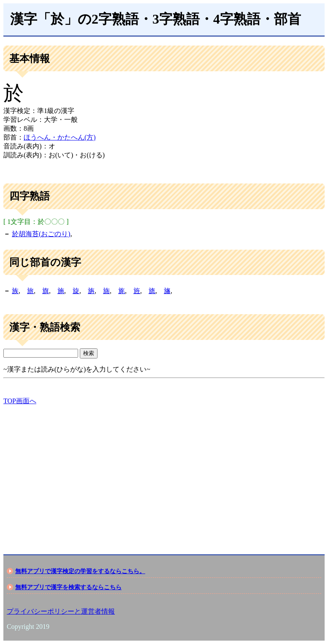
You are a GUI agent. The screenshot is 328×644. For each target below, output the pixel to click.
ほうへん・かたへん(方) (60, 137)
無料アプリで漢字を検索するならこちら (68, 587)
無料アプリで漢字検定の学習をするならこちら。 (80, 571)
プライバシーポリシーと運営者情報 (61, 611)
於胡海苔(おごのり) (41, 234)
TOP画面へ (20, 401)
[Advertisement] (164, 472)
